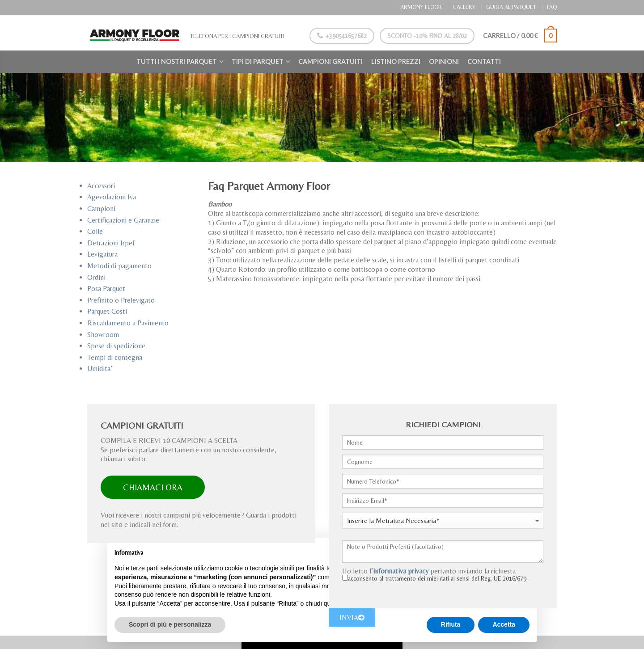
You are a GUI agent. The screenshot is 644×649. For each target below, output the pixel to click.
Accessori (101, 186)
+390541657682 (341, 36)
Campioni (101, 209)
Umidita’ (100, 369)
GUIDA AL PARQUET (511, 7)
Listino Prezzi (396, 61)
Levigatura (102, 254)
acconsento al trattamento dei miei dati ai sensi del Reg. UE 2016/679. (438, 578)
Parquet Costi (107, 311)
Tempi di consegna (115, 357)
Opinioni (444, 61)
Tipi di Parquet (258, 61)
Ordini (96, 277)
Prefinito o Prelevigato (121, 300)
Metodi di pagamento (119, 266)
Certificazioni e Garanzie (123, 220)
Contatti (484, 61)
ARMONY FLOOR (421, 7)
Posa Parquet (106, 289)
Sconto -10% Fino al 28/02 (425, 36)
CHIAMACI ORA (153, 487)
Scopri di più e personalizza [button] (170, 624)
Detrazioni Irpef (111, 243)
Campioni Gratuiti (330, 61)
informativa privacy (401, 571)
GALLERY (464, 7)
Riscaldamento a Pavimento (128, 323)
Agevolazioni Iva (112, 197)
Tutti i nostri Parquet (177, 61)
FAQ (552, 7)
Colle (95, 231)
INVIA (352, 617)
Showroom (103, 335)
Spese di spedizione (116, 346)
